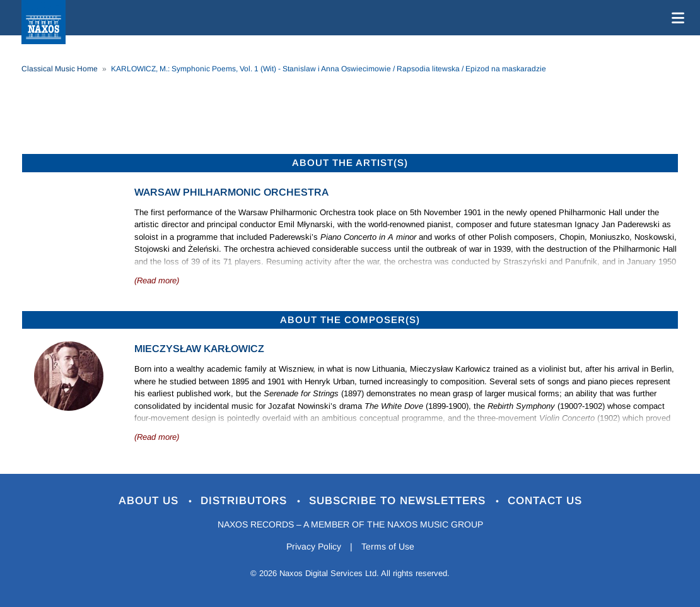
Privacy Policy (314, 546)
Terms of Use (388, 546)
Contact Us (545, 501)
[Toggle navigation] (675, 18)
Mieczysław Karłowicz (199, 349)
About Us (150, 501)
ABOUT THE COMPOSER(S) (350, 320)
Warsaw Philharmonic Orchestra (231, 192)
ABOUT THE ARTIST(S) (350, 162)
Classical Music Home (60, 69)
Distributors (246, 501)
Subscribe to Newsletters (399, 501)
